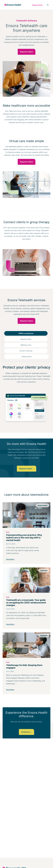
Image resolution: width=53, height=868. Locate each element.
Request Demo (37, 5)
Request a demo (27, 52)
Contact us (26, 732)
